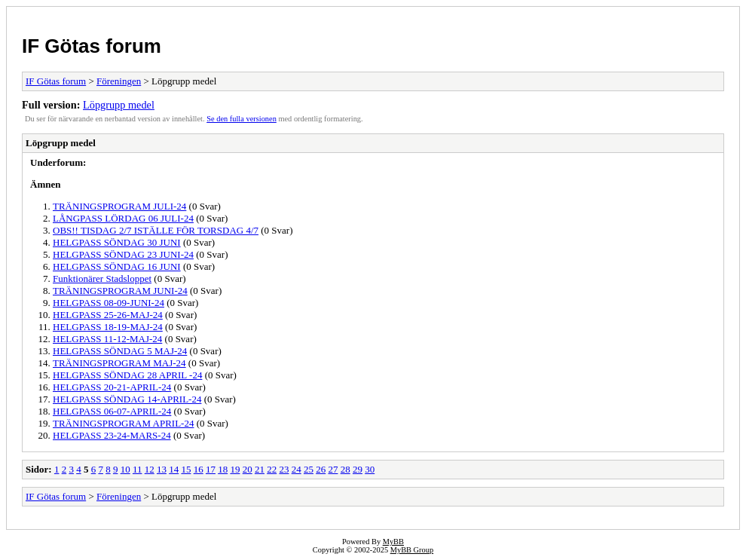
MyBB (393, 542)
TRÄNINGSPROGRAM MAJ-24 (119, 363)
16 (199, 469)
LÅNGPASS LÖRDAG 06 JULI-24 (123, 218)
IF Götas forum (92, 46)
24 (297, 469)
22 (272, 469)
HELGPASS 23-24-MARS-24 (112, 435)
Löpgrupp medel (119, 105)
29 (358, 469)
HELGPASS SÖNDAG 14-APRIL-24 (127, 399)
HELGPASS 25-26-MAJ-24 (108, 315)
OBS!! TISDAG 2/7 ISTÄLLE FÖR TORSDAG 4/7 (156, 230)
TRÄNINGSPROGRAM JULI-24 (119, 206)
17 (211, 469)
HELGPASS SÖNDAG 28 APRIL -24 (127, 375)
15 (186, 469)
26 (321, 469)
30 (370, 469)
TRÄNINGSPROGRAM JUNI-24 (120, 291)
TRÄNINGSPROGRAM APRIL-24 (123, 423)
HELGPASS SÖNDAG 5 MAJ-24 (120, 351)
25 (309, 469)
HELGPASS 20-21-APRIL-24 (112, 387)
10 (125, 469)
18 (223, 469)
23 (284, 469)
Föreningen (119, 81)
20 (248, 469)
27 (333, 469)
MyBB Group (412, 550)
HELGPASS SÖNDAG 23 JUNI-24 (123, 254)
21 (260, 469)
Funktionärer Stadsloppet (102, 278)
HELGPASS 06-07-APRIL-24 (112, 411)
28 (345, 469)
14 (174, 469)
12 (150, 469)
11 (138, 469)
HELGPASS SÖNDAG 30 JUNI (117, 242)
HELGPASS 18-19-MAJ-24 (108, 327)
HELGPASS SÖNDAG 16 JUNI (117, 266)
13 (162, 469)
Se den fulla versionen (242, 119)
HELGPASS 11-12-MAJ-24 (107, 339)
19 (235, 469)
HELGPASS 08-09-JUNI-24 (109, 303)
